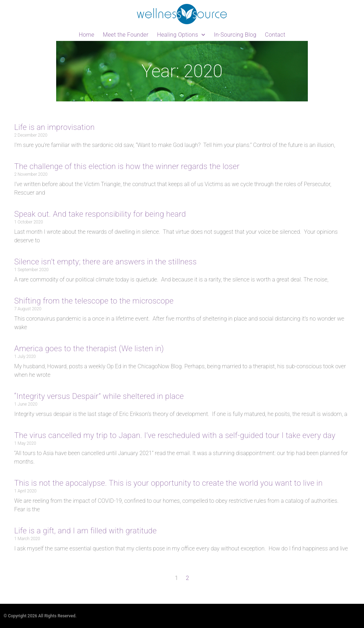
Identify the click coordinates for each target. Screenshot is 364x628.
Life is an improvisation (54, 127)
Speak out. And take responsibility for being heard (100, 214)
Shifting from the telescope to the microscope (94, 301)
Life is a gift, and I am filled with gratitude (85, 531)
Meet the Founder (125, 35)
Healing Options (181, 35)
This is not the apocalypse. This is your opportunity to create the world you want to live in (168, 483)
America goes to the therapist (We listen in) (89, 349)
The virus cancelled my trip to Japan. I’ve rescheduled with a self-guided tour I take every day (175, 435)
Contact (275, 35)
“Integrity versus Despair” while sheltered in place (99, 396)
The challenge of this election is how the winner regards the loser (127, 166)
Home (86, 35)
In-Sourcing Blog (235, 35)
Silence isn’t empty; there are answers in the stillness (105, 262)
